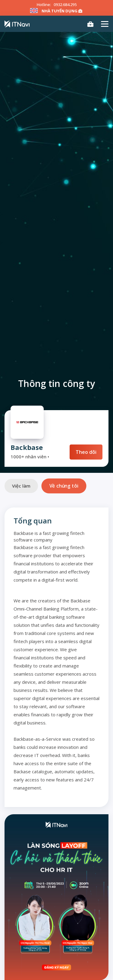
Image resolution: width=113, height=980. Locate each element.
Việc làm (21, 486)
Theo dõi (86, 452)
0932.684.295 (65, 5)
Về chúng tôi (64, 486)
